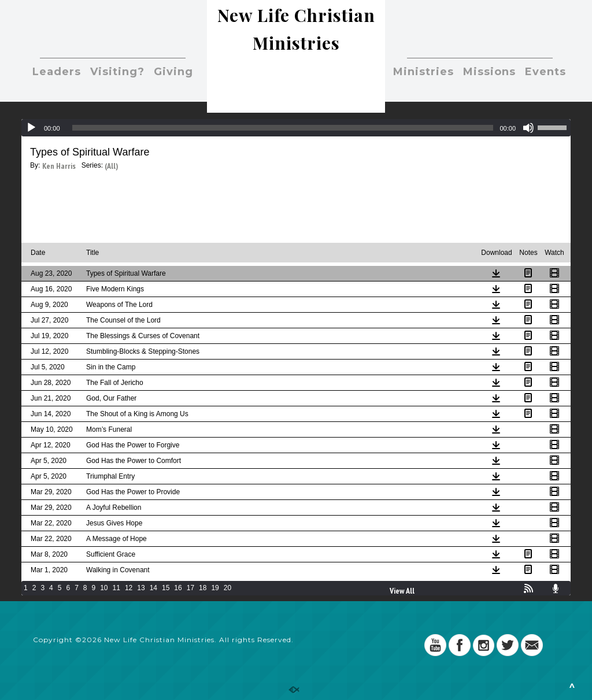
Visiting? (117, 72)
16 (178, 588)
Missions (489, 72)
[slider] (283, 128)
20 (227, 588)
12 (129, 588)
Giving (173, 72)
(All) (111, 166)
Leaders (57, 72)
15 (166, 588)
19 (215, 588)
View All (402, 591)
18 (203, 588)
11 (116, 588)
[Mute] (528, 128)
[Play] (31, 128)
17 (190, 588)
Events (545, 72)
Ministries (423, 72)
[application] (296, 128)
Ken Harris (59, 166)
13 (141, 588)
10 (104, 588)
